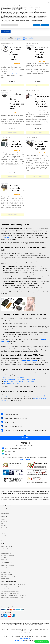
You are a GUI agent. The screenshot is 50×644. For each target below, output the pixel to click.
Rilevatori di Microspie (6, 568)
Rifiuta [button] (37, 25)
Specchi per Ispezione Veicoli (8, 577)
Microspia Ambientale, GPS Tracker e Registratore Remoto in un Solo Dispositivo (42, 100)
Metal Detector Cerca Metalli (7, 555)
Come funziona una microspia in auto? (10, 591)
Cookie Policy (22, 638)
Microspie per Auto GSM (6, 547)
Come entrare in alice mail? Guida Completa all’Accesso (14, 595)
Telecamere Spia (5, 551)
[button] (48, 2)
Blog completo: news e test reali (12, 383)
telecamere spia (9, 237)
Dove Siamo (4, 521)
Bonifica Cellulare (5, 513)
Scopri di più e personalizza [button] (9, 25)
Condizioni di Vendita (6, 538)
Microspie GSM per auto (16, 74)
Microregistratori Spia (6, 553)
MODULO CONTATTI (25, 460)
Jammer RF (3, 558)
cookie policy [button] (21, 8)
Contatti (3, 523)
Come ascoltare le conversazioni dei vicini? (11, 593)
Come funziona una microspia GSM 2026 (14, 378)
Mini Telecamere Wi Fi (6, 572)
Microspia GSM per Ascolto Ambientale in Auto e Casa (41, 145)
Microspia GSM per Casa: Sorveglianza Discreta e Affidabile (41, 52)
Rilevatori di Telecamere (6, 570)
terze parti (22, 10)
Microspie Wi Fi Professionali (7, 566)
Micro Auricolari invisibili (6, 574)
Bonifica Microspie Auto (6, 511)
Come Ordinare (4, 536)
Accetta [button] (45, 25)
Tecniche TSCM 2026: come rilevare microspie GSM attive (19, 381)
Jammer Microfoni (5, 579)
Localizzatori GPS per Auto (7, 549)
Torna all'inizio (25, 438)
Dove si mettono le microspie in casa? (10, 587)
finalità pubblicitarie (5, 14)
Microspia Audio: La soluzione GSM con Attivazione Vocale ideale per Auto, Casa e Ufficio (17, 101)
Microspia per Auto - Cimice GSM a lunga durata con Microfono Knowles (15, 53)
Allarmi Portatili (4, 560)
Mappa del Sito (4, 528)
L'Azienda (3, 519)
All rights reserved (19, 641)
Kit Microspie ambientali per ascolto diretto (16, 144)
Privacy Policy (28, 638)
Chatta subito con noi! (42, 642)
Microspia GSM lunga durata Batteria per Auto (17, 188)
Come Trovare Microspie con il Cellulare (10, 589)
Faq (2, 540)
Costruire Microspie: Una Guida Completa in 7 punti (13, 585)
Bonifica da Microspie (6, 509)
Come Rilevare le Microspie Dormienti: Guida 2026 (13, 598)
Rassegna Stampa (5, 530)
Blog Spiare (3, 526)
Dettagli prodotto (12, 85)
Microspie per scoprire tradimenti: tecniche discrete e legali (19, 380)
